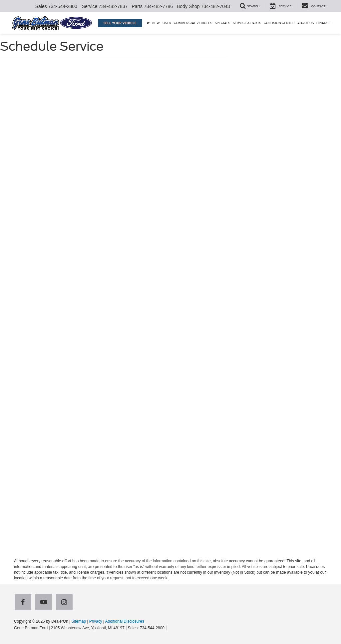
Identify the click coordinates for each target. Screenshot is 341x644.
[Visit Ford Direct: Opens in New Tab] (170, 628)
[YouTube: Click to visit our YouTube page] (45, 602)
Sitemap (79, 621)
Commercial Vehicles (193, 23)
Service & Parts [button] (247, 23)
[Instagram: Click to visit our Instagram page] (66, 602)
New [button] (156, 23)
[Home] (148, 23)
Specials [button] (222, 23)
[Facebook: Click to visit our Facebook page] (24, 602)
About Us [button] (306, 23)
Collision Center (279, 23)
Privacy (96, 621)
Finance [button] (324, 23)
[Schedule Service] (170, 307)
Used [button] (167, 23)
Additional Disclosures (125, 621)
